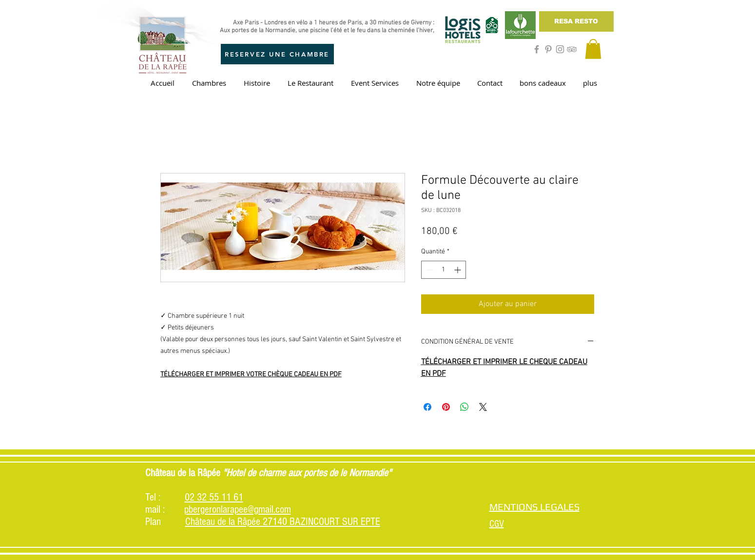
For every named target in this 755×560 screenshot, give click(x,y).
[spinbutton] (444, 270)
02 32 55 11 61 (214, 497)
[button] (593, 49)
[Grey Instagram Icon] (560, 49)
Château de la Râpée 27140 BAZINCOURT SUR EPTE (283, 522)
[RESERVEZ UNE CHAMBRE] (277, 54)
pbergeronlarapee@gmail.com (238, 510)
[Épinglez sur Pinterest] (446, 407)
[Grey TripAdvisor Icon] (572, 49)
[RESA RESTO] (576, 21)
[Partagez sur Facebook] (427, 407)
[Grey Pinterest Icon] (548, 49)
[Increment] (458, 270)
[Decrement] (429, 270)
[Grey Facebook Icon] (537, 49)
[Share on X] (483, 407)
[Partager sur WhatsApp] (465, 407)
